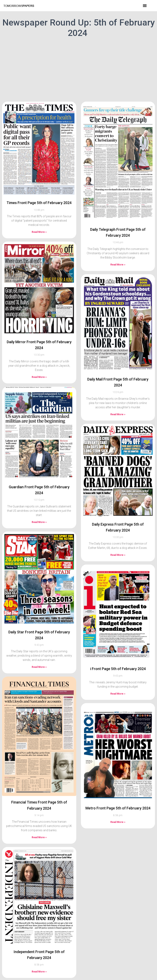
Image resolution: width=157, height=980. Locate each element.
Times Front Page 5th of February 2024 (39, 203)
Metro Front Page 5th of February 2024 (118, 808)
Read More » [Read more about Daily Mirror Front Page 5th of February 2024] (39, 377)
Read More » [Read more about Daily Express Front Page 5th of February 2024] (118, 555)
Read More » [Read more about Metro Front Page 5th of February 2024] (118, 822)
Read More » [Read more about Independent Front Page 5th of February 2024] (39, 972)
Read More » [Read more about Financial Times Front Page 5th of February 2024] (39, 837)
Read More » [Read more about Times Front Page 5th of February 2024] (39, 232)
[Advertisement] (78, 69)
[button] (145, 6)
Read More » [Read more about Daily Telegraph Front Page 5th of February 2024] (118, 265)
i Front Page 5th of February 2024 (118, 669)
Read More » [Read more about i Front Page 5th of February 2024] (118, 694)
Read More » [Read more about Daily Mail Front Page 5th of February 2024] (118, 414)
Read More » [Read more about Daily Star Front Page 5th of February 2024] (39, 667)
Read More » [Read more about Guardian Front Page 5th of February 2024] (39, 522)
